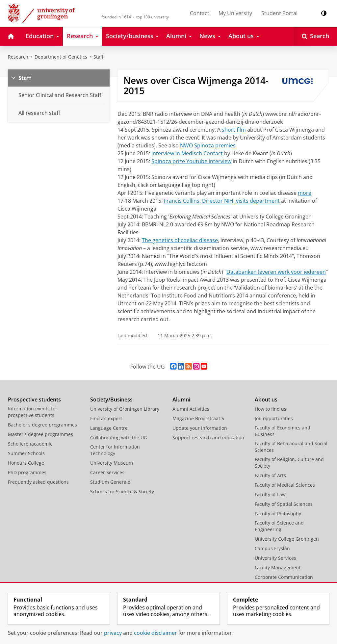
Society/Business (111, 399)
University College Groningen (287, 539)
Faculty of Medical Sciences (285, 485)
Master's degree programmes (40, 434)
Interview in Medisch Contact (187, 153)
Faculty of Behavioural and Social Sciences (291, 447)
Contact (200, 13)
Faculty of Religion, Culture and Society (289, 463)
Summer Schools (26, 453)
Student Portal (279, 13)
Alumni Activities (191, 409)
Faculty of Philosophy (278, 514)
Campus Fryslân (272, 548)
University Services (275, 558)
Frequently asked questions (38, 482)
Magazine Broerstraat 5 (198, 418)
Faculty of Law (270, 494)
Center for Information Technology (115, 450)
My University (235, 13)
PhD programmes (27, 472)
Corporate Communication (284, 577)
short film (234, 130)
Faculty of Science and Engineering (279, 526)
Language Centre (109, 428)
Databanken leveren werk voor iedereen (276, 272)
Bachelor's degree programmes (42, 425)
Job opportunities (274, 418)
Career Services (107, 472)
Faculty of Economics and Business (283, 431)
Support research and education (208, 438)
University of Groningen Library (125, 409)
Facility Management (278, 567)
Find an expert (106, 418)
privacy (113, 633)
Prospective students (34, 399)
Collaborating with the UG (119, 438)
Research (18, 57)
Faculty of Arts (270, 475)
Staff (98, 57)
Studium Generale (110, 482)
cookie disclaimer (156, 633)
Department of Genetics (61, 57)
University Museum (112, 463)
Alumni (181, 399)
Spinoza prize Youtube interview (191, 161)
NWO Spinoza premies (208, 145)
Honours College (26, 463)
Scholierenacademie (30, 444)
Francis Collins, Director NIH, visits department (222, 201)
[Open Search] (315, 36)
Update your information (200, 428)
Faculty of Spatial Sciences (284, 504)
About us (266, 399)
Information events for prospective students (33, 412)
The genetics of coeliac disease (180, 240)
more (305, 193)
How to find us (271, 409)
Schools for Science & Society (122, 491)
